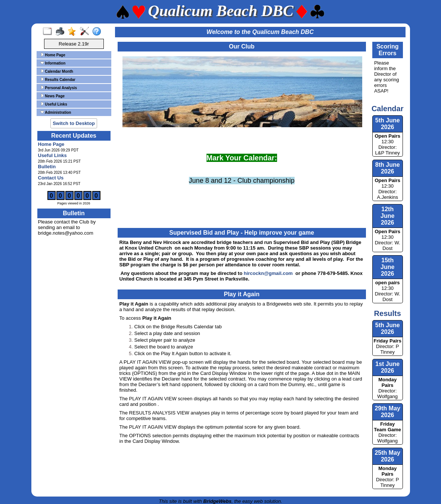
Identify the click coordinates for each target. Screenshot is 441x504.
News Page (53, 96)
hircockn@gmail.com (268, 273)
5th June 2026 (388, 328)
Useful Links (54, 104)
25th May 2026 (387, 456)
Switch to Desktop (74, 123)
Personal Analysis (59, 88)
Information (53, 63)
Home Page (53, 55)
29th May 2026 (387, 412)
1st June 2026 (387, 367)
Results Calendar (58, 79)
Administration (56, 112)
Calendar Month (57, 71)
